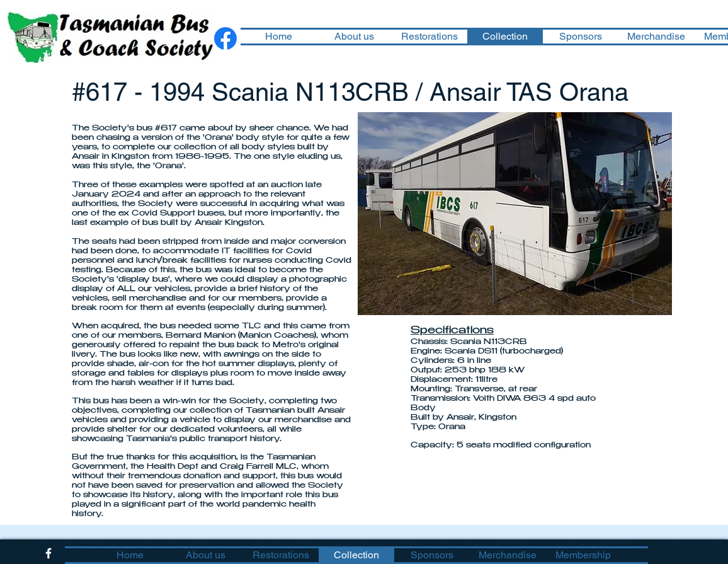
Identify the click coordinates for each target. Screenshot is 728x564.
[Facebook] (225, 38)
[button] (515, 214)
